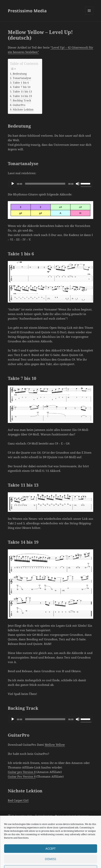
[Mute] (78, 184)
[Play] (13, 184)
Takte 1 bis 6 (21, 83)
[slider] (45, 184)
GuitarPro (19, 105)
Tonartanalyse (22, 78)
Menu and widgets (89, 15)
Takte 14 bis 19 (22, 96)
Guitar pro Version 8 (22, 772)
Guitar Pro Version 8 (22, 776)
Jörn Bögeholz (45, 816)
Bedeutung (20, 74)
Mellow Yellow (55, 745)
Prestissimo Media (27, 11)
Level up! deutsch (67, 816)
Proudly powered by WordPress (40, 862)
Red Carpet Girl (18, 800)
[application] (50, 184)
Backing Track (22, 100)
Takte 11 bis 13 (22, 92)
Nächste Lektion (23, 110)
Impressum (14, 862)
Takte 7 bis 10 (22, 87)
